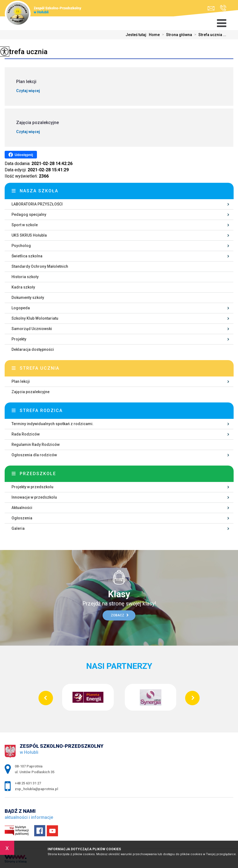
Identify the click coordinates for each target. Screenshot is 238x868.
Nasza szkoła (39, 191)
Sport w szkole (25, 225)
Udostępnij (21, 155)
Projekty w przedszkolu (32, 487)
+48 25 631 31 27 (223, 8)
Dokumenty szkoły (28, 298)
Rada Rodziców (26, 434)
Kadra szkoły (23, 287)
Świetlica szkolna (27, 256)
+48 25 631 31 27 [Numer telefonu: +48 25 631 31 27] (28, 783)
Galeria (18, 528)
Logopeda (21, 308)
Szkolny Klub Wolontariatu (35, 318)
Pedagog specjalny (29, 214)
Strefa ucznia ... (209, 35)
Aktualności (22, 508)
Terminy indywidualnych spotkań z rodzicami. (53, 424)
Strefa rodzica (41, 411)
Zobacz (120, 615)
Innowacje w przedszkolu (34, 497)
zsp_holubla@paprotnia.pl (211, 8)
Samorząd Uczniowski (32, 329)
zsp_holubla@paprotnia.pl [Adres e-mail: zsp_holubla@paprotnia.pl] (36, 789)
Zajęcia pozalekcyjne (31, 392)
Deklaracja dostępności (33, 349)
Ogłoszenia (22, 518)
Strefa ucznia (26, 52)
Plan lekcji (21, 381)
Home (154, 35)
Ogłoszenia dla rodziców (34, 455)
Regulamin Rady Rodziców (36, 445)
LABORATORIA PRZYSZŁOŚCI (37, 204)
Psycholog (21, 246)
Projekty (19, 339)
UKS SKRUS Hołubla (29, 235)
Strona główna (176, 35)
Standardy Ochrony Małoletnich (40, 266)
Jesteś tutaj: (137, 35)
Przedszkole (38, 474)
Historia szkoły (25, 277)
